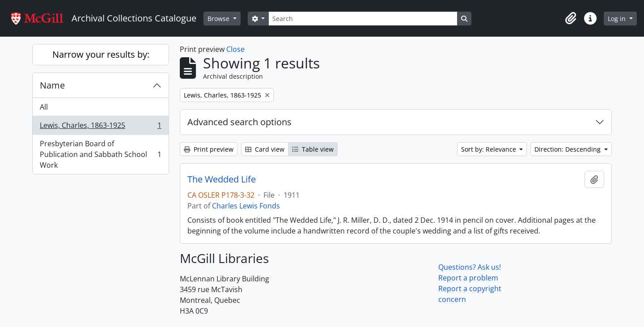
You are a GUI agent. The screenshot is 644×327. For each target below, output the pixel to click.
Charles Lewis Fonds (246, 206)
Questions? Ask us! (470, 267)
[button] (571, 18)
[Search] (363, 19)
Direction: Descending (568, 149)
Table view (313, 149)
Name (52, 85)
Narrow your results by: (101, 54)
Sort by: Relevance (489, 149)
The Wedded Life (222, 179)
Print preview (209, 149)
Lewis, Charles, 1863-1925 (100, 127)
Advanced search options (239, 122)
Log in (618, 19)
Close (235, 49)
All (44, 107)
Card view (265, 149)
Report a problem (468, 278)
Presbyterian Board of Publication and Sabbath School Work (100, 154)
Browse (219, 19)
